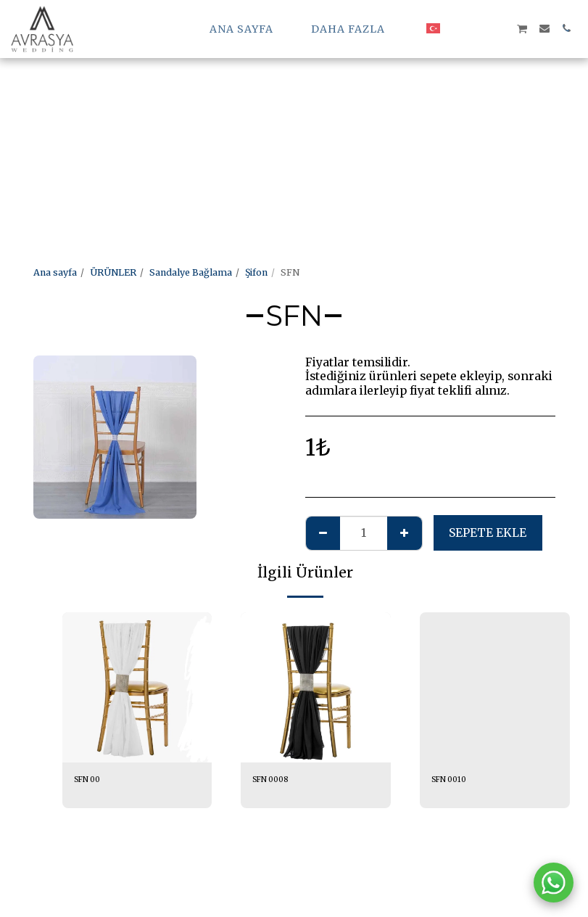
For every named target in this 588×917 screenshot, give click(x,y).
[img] (137, 687)
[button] (457, 28)
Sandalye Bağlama (191, 272)
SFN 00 (90, 780)
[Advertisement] (288, 102)
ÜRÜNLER (113, 272)
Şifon (256, 272)
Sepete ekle (488, 533)
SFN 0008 (274, 780)
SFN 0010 (452, 780)
